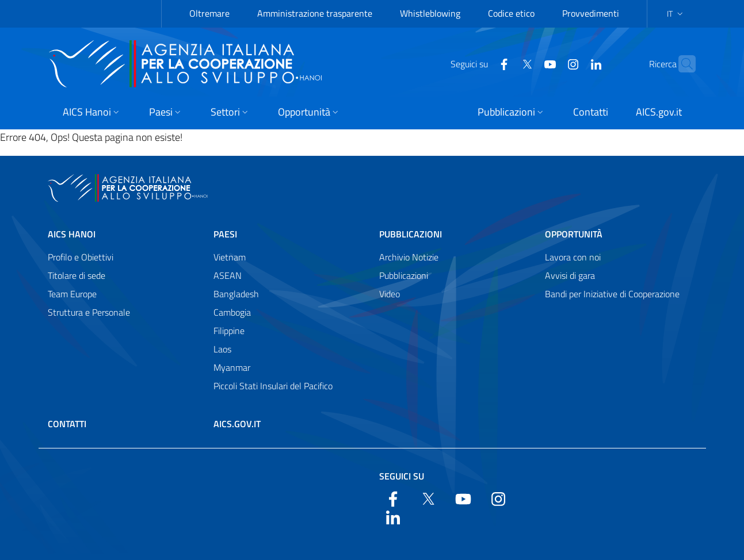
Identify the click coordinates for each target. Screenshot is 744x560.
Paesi (225, 234)
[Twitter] (505, 63)
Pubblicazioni (411, 234)
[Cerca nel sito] (682, 64)
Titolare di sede (77, 275)
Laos (222, 349)
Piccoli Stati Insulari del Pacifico (273, 386)
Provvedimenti (591, 13)
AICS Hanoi (72, 234)
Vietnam (230, 257)
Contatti (67, 424)
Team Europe (72, 294)
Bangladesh (236, 294)
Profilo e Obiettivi (81, 257)
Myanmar (232, 367)
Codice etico (511, 13)
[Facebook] (482, 63)
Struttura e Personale (89, 312)
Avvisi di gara (570, 275)
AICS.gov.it (237, 424)
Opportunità (574, 234)
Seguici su (402, 476)
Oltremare (209, 13)
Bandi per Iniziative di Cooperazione (612, 294)
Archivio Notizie (409, 257)
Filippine (229, 331)
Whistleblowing (430, 13)
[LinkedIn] (574, 63)
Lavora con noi (573, 257)
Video (390, 294)
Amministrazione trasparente (315, 13)
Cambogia (232, 312)
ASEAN (228, 275)
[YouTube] (528, 63)
